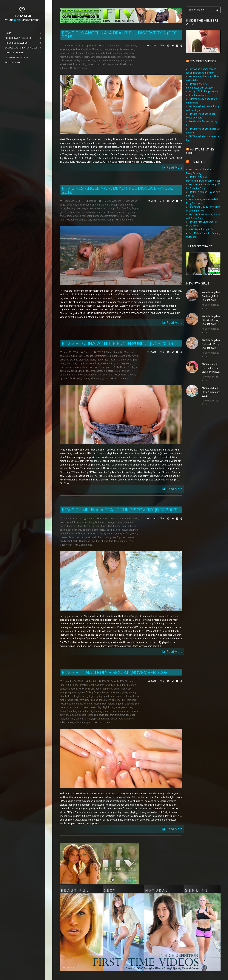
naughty (102, 534)
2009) (128, 519)
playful (96, 367)
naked (103, 704)
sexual (135, 711)
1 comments (105, 722)
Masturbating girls (200, 151)
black (81, 689)
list (124, 700)
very (130, 64)
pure (130, 707)
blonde (104, 205)
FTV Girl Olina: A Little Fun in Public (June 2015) (118, 343)
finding (89, 693)
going (100, 696)
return (86, 711)
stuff (74, 375)
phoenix (77, 707)
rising (99, 711)
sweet (91, 64)
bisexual (73, 689)
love (97, 363)
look (132, 53)
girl (98, 53)
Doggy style (132, 356)
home (129, 696)
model (99, 212)
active (135, 519)
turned (75, 220)
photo (104, 57)
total (102, 64)
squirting (121, 61)
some (105, 61)
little (74, 363)
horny (63, 363)
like (67, 212)
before (97, 205)
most (106, 212)
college (111, 522)
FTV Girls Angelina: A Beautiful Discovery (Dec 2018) (118, 190)
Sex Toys (91, 61)
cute (123, 356)
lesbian (103, 700)
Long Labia (123, 53)
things (105, 541)
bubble (74, 356)
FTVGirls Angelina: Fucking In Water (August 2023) (211, 344)
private (132, 57)
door (132, 49)
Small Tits (83, 371)
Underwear (103, 719)
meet (77, 57)
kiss (87, 700)
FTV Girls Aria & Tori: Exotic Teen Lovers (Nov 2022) (211, 368)
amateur (84, 685)
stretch (71, 64)
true (67, 719)
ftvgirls (131, 209)
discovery (124, 49)
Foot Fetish (117, 693)
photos (112, 57)
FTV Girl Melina (108, 519)
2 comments (85, 545)
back (62, 522)
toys (108, 64)
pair (137, 704)
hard (108, 53)
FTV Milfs (197, 162)
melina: (79, 534)
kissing (94, 700)
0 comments (80, 68)
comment (128, 522)
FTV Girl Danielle (111, 681)
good (106, 696)
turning (88, 719)
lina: (114, 53)
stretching (81, 64)
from (124, 526)
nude (113, 212)
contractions (126, 205)
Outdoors (95, 57)
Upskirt (124, 64)
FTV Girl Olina (104, 352)
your (106, 378)
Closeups (97, 49)
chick (103, 522)
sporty (63, 541)
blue (88, 49)
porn (103, 367)
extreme (71, 53)
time (127, 216)
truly (73, 719)
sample (107, 711)
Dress (87, 526)
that (98, 541)
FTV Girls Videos (203, 61)
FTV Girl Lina (127, 681)
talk (107, 715)
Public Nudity (73, 61)
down (63, 53)
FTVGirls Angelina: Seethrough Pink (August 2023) (211, 296)
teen (94, 375)
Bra (93, 689)
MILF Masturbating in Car (201, 229)
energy (63, 693)
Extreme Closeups (86, 53)
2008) (69, 685)
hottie (63, 700)
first (119, 209)
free (124, 209)
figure (92, 360)
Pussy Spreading (68, 711)
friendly (132, 693)
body (92, 522)
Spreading (102, 371)
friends (117, 526)
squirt (112, 61)
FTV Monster (121, 360)
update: (115, 64)
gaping (63, 530)
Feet (83, 693)
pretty (124, 57)
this (97, 64)
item (82, 700)
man (136, 530)
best (86, 522)
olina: (118, 363)
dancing (114, 49)
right (93, 711)
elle (130, 689)
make (129, 530)
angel (133, 46)
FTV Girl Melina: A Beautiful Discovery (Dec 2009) (120, 510)
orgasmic (131, 212)
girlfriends (88, 530)
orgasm (85, 57)
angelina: (65, 49)
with (103, 220)
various (124, 541)
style (80, 375)
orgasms (129, 704)
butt (80, 356)
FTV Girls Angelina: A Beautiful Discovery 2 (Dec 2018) (119, 35)
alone (76, 685)
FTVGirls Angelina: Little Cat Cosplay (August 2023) (211, 320)
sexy (68, 371)
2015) (123, 352)
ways (71, 722)
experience (74, 693)
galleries (132, 526)
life (109, 700)
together (130, 715)
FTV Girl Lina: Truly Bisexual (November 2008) (115, 672)
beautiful (81, 49)
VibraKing (129, 719)
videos (63, 68)
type (94, 719)
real (83, 61)
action (134, 201)
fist (106, 360)
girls (103, 53)
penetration (66, 367)
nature (111, 704)
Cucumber (114, 356)
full (84, 696)
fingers (100, 360)
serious (121, 711)
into (76, 700)
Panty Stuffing (123, 534)
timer (133, 216)
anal (62, 356)
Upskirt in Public (68, 378)
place (71, 537)
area (73, 49)
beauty (79, 522)
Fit (108, 693)
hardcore (120, 696)
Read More (174, 167)
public (63, 61)
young (110, 220)
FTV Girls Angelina (112, 46)
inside (70, 700)
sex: (99, 61)
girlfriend (77, 530)
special (83, 715)
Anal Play (100, 685)
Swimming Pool (87, 541)
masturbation (67, 57)
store (129, 61)
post (88, 537)
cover (105, 49)
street (63, 64)
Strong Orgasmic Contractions (103, 216)
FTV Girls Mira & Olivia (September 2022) (211, 392)
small (74, 371)
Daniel (93, 46)
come (119, 522)
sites (68, 715)
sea (114, 711)
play (118, 57)
